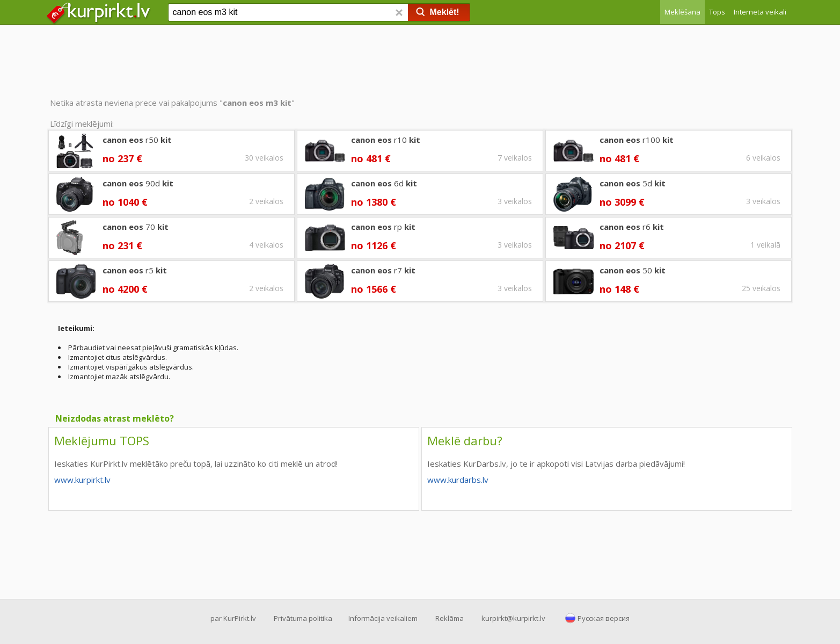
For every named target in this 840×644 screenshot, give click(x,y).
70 (136, 227)
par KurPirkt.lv (233, 618)
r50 (137, 140)
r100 (637, 140)
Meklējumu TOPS (102, 440)
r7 (383, 270)
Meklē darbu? (465, 440)
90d (138, 183)
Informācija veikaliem (383, 618)
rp (383, 227)
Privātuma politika (303, 618)
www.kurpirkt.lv (82, 480)
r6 (632, 227)
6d (384, 183)
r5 (135, 270)
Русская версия (604, 618)
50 (633, 270)
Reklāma (450, 618)
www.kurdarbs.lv (458, 480)
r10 (386, 140)
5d (633, 183)
